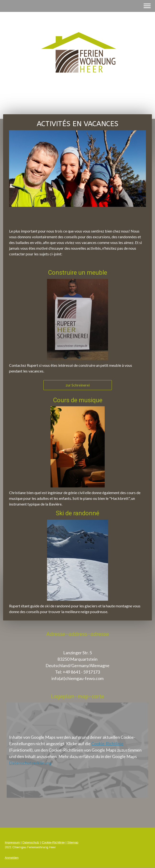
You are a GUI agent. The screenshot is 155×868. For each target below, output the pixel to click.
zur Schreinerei (78, 385)
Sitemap (73, 842)
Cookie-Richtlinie (107, 744)
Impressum (12, 842)
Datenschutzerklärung (30, 763)
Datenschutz (31, 842)
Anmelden (12, 858)
